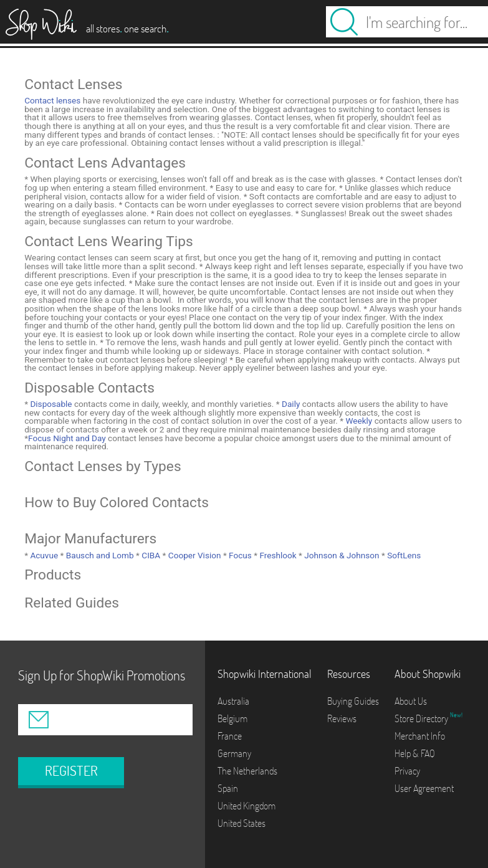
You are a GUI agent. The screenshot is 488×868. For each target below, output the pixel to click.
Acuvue (43, 555)
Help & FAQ (415, 753)
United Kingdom (246, 806)
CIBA (150, 555)
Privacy (407, 771)
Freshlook (277, 555)
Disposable (50, 404)
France (230, 736)
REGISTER (71, 771)
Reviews (342, 718)
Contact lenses (52, 100)
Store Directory (422, 718)
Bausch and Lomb (98, 555)
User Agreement (424, 788)
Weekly (358, 421)
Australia (233, 701)
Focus (239, 555)
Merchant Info (420, 736)
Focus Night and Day (67, 438)
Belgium (232, 718)
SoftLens (403, 555)
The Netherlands (247, 771)
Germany (234, 753)
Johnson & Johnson (341, 555)
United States (242, 823)
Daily (290, 404)
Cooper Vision (193, 555)
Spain (228, 788)
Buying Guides (353, 701)
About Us (411, 701)
